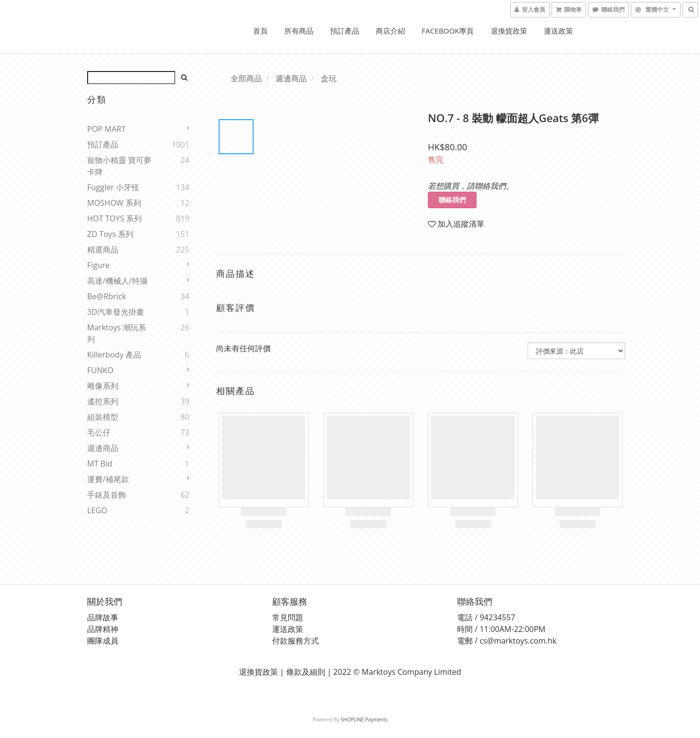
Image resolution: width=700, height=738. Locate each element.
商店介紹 (390, 31)
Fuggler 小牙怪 (113, 187)
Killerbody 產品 (114, 355)
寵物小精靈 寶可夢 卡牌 (119, 166)
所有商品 (299, 31)
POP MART (106, 129)
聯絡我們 (452, 200)
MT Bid (100, 464)
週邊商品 (103, 448)
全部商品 (246, 78)
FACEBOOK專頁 (448, 31)
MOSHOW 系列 (114, 203)
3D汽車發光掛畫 (116, 312)
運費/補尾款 (108, 479)
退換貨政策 (509, 31)
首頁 (260, 31)
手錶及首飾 (107, 495)
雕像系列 (103, 386)
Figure (98, 265)
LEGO (97, 510)
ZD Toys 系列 (110, 234)
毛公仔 (99, 432)
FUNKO (100, 370)
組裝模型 (103, 417)
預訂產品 (345, 31)
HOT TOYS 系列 (114, 218)
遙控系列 (103, 401)
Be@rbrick (107, 296)
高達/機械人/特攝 (117, 281)
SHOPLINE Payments (364, 720)
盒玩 (329, 78)
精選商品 (103, 250)
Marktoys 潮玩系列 (117, 333)
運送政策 (558, 31)
